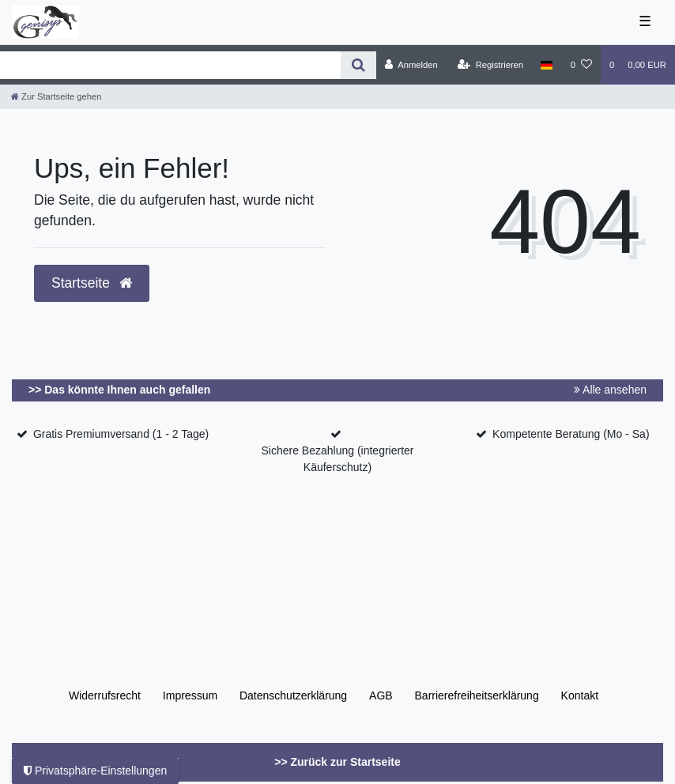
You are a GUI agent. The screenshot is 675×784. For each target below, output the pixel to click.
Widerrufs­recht (105, 695)
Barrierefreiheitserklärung (477, 695)
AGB (381, 695)
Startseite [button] (92, 283)
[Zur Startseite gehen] (56, 96)
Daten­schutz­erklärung (293, 695)
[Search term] (170, 65)
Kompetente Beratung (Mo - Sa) (571, 434)
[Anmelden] (411, 65)
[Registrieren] (490, 65)
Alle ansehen (610, 390)
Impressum (190, 695)
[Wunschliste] (581, 65)
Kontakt (580, 695)
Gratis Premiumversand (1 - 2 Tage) (121, 434)
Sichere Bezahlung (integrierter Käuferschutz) (337, 459)
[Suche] (358, 65)
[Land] (547, 65)
